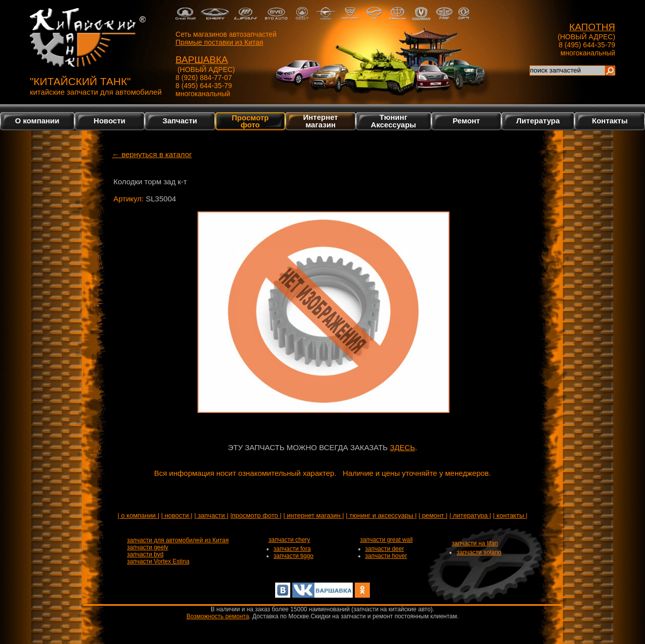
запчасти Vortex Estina (158, 561)
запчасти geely (148, 547)
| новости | (177, 515)
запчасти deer (385, 549)
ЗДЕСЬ (403, 447)
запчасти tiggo (294, 556)
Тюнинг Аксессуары (394, 121)
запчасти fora (292, 549)
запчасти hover (386, 556)
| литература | (470, 515)
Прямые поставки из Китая (219, 42)
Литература (538, 121)
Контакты (610, 121)
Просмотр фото (250, 121)
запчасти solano (479, 552)
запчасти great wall (387, 540)
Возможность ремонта (218, 616)
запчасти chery (289, 540)
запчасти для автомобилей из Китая (178, 540)
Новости (110, 121)
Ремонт (466, 121)
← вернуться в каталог (152, 154)
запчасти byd (145, 554)
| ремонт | (433, 515)
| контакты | (510, 515)
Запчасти (180, 121)
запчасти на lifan (475, 543)
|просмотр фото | (256, 515)
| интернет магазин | (313, 515)
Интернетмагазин (320, 121)
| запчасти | (211, 515)
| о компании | (138, 515)
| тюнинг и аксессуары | (381, 515)
